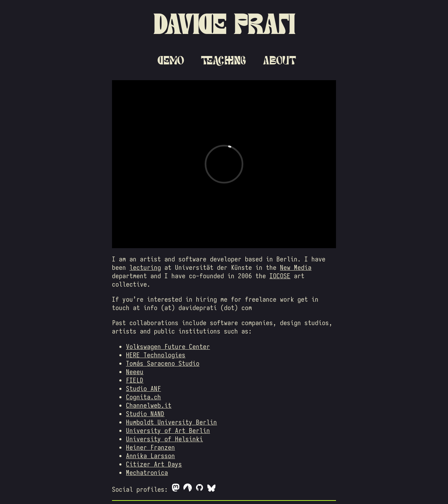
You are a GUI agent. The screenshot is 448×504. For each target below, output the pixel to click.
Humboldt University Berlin (171, 422)
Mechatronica (147, 472)
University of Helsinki (164, 439)
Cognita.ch (143, 397)
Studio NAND (145, 414)
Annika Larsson (150, 456)
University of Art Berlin (168, 430)
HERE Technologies (156, 355)
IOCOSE (280, 276)
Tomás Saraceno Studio (163, 363)
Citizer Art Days (154, 464)
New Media (296, 267)
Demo (171, 60)
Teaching (223, 60)
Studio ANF (143, 388)
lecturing (145, 267)
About (279, 60)
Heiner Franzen (150, 447)
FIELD (135, 380)
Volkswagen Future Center (168, 346)
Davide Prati (224, 24)
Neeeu (135, 372)
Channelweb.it (149, 405)
